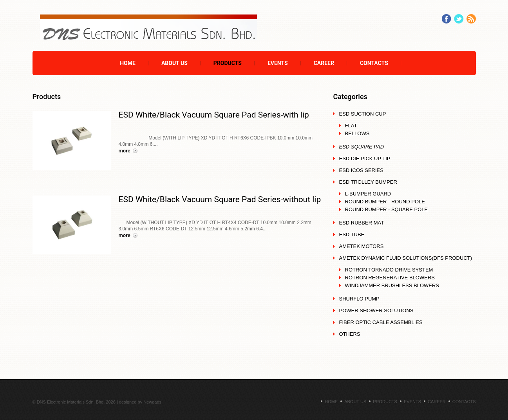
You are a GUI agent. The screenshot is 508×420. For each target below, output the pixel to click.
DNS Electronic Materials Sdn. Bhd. (71, 402)
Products (228, 63)
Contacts (374, 63)
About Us (174, 63)
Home (128, 63)
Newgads (152, 402)
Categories (350, 97)
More (125, 151)
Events (278, 63)
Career (324, 63)
